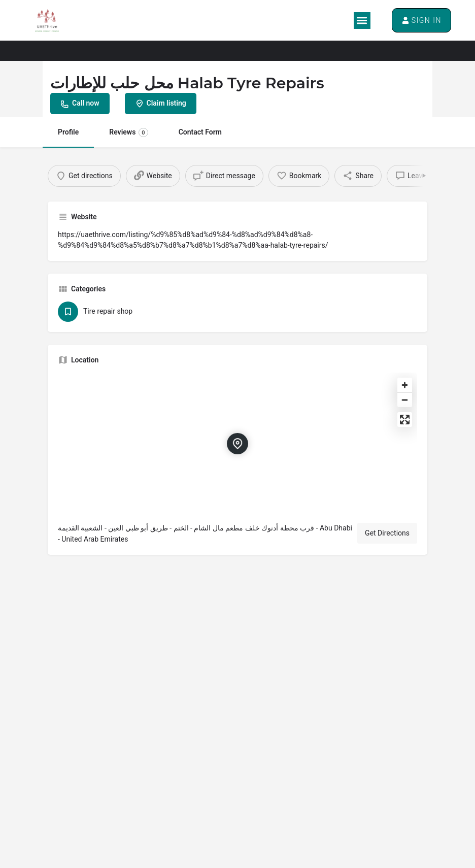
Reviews (128, 132)
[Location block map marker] (237, 447)
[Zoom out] (405, 403)
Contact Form (200, 132)
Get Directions (387, 536)
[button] (360, 21)
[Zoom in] (405, 388)
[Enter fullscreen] (405, 423)
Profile (68, 132)
